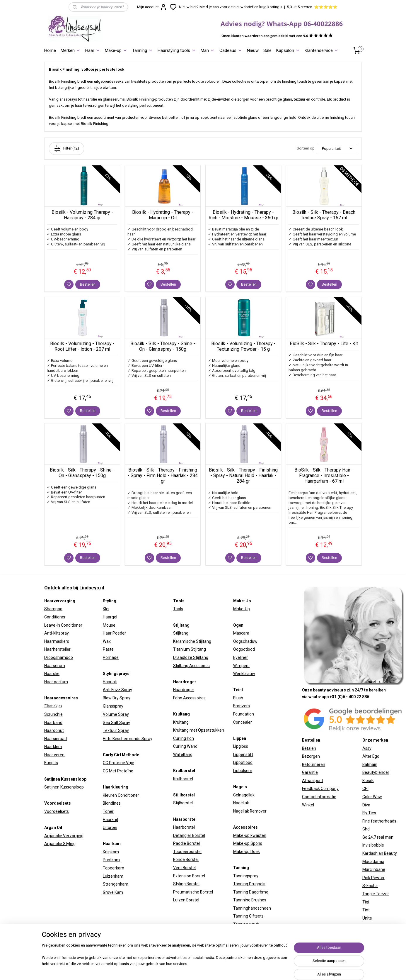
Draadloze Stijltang (191, 657)
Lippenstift (243, 755)
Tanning (143, 50)
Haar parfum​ (56, 682)
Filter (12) (66, 148)
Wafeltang (183, 755)
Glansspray (113, 706)
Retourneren (314, 764)
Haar (93, 50)
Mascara (241, 633)
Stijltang (181, 633)
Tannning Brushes (250, 900)
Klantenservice (322, 50)
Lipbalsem (243, 771)
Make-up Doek (246, 852)
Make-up (116, 50)
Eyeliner (240, 657)
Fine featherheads (379, 821)
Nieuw (253, 50)
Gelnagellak (244, 795)
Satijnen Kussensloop (64, 787)
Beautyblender (376, 772)
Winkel (308, 805)
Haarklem (53, 747)
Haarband (53, 723)
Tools (178, 609)
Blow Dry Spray (117, 698)
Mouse (109, 625)
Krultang (181, 722)
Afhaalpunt (313, 781)
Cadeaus (231, 50)
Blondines (112, 803)
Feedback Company (320, 789)
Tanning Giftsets (248, 916)
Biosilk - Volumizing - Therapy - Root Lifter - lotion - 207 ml (82, 346)
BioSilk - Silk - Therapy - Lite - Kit (324, 344)
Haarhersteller (57, 649)
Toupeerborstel (187, 852)
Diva (366, 805)
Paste (108, 649)
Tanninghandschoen (252, 908)
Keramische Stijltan (191, 641)
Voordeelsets (57, 811)
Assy (367, 748)
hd (367, 829)
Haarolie (52, 674)
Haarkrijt (111, 820)
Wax (107, 641)
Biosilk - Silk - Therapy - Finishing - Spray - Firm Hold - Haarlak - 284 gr (163, 475)
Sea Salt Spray (116, 723)
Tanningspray (246, 876)
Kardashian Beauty (380, 853)
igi (367, 902)
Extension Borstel (189, 876)
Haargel (110, 617)
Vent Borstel (184, 868)
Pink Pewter (373, 878)
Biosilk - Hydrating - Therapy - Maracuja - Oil (163, 215)
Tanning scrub (246, 924)
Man (208, 50)
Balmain (370, 764)
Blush (238, 698)
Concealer (243, 722)
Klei (106, 609)
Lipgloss (241, 746)
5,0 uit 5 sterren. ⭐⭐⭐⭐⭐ (312, 7)
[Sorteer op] (337, 149)
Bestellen (88, 284)
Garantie (310, 772)
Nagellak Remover (250, 811)
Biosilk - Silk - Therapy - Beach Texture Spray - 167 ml (324, 215)
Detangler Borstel (189, 835)
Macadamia (373, 862)
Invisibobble (373, 845)
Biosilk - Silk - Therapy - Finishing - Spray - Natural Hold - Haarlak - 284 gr (243, 475)
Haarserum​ (55, 666)
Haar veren (55, 755)
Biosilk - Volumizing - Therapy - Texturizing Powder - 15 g (243, 346)
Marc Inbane (374, 869)
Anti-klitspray (57, 633)
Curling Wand (185, 746)
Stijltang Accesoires (191, 666)
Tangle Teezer (376, 894)
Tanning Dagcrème (251, 892)
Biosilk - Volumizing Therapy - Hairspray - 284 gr (82, 215)
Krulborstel (183, 779)
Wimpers (241, 666)
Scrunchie (53, 714)
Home (50, 50)
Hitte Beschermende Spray (128, 739)
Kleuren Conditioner (121, 795)
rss (267, 969)
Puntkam (111, 860)
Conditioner (55, 617)
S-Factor (370, 886)
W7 (365, 926)
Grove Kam (113, 892)
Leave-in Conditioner (63, 625)
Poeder (119, 633)
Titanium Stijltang (190, 649)
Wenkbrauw (244, 674)
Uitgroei (110, 828)
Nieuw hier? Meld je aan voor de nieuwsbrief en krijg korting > (231, 7)
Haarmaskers (57, 641)
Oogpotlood (244, 649)
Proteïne (125, 771)
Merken (71, 50)
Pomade (111, 657)
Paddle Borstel (186, 843)
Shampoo (53, 609)
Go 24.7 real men (378, 837)
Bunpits (51, 763)
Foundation (244, 714)
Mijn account (152, 7)
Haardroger (184, 690)
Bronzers (242, 706)
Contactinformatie (319, 797)
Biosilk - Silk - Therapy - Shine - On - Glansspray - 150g (163, 346)
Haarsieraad (56, 739)
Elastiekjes (53, 706)
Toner (108, 811)
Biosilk (368, 781)
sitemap (256, 969)
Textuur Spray (116, 730)
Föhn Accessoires (189, 698)
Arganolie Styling (60, 844)
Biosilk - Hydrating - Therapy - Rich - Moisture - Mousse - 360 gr (243, 215)
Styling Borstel (186, 884)
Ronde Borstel (186, 859)
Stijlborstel (183, 803)
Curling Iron (184, 738)
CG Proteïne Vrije (118, 763)
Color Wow (372, 797)
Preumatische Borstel (193, 892)
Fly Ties (369, 813)
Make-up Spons (248, 843)
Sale (267, 50)
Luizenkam (113, 876)
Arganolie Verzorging (64, 836)
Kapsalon (288, 50)
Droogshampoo (59, 657)
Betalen (309, 748)
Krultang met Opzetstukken (199, 730)
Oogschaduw (245, 641)
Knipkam (111, 852)
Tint (366, 910)
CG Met (110, 771)
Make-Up (242, 609)
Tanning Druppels (249, 884)
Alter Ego (371, 756)
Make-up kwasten (250, 835)
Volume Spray (116, 714)
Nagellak (241, 803)
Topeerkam (114, 868)
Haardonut (54, 730)
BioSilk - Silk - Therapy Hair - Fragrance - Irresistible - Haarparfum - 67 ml (324, 475)
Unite (367, 918)
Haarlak (110, 682)
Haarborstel (184, 827)
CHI (365, 789)
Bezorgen (311, 756)
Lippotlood (243, 762)
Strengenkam (116, 884)
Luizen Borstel (186, 900)
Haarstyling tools (177, 50)
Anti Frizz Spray (117, 690)
